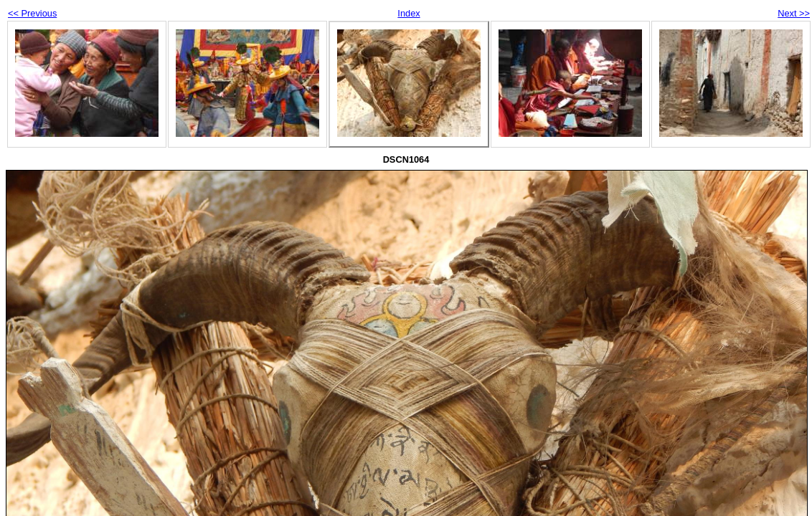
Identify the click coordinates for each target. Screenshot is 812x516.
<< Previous (32, 13)
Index (409, 13)
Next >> (794, 13)
